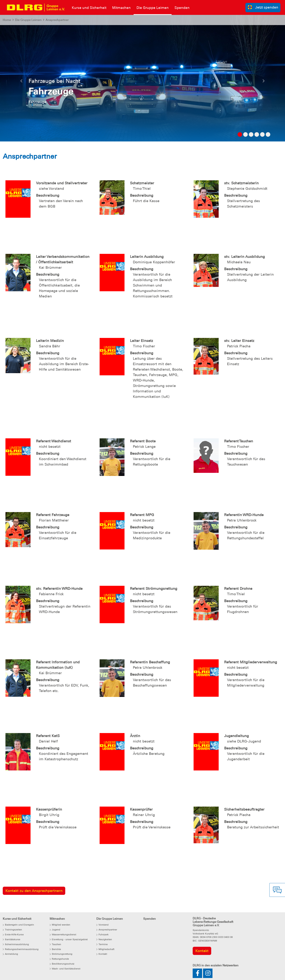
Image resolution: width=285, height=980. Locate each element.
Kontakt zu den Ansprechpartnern (34, 891)
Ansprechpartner (57, 20)
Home (7, 20)
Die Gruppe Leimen (28, 20)
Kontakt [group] (202, 951)
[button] (21, 82)
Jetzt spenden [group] (263, 7)
